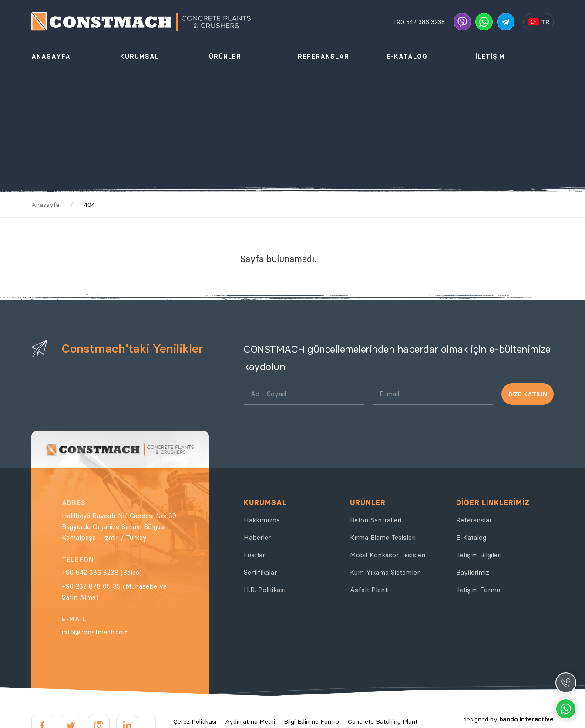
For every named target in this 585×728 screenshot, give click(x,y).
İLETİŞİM (490, 57)
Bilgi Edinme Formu (311, 721)
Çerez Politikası (195, 721)
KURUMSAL (140, 57)
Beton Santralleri (376, 520)
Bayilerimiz (473, 572)
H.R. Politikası (265, 590)
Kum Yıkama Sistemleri (385, 572)
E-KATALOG (407, 57)
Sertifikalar (260, 572)
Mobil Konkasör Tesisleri (388, 555)
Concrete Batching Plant (383, 721)
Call (566, 683)
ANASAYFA (51, 57)
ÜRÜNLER (225, 57)
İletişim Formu (478, 590)
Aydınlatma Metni (250, 721)
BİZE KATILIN (528, 394)
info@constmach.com (95, 632)
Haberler (257, 538)
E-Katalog (471, 538)
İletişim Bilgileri (479, 555)
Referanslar (474, 520)
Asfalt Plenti (369, 590)
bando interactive (526, 719)
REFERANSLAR (323, 57)
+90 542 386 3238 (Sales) (102, 572)
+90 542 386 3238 (419, 22)
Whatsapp (566, 709)
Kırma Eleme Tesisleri (383, 538)
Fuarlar (254, 555)
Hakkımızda (262, 520)
